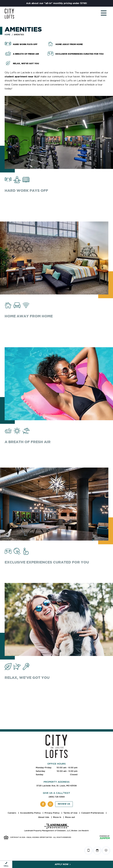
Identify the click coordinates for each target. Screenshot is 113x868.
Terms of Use (71, 813)
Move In (57, 817)
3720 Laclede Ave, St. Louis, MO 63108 (56, 786)
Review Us (64, 804)
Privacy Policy (52, 813)
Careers (12, 813)
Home (7, 35)
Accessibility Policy (31, 813)
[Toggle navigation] (101, 14)
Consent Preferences (93, 813)
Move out (70, 817)
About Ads (44, 817)
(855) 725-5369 (57, 797)
